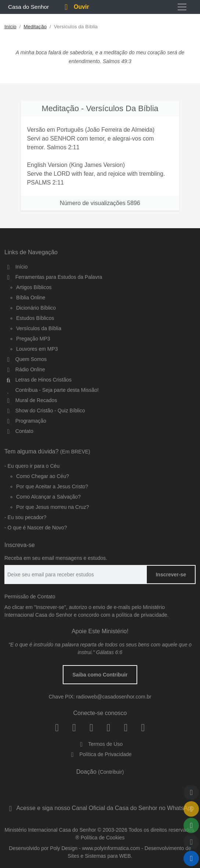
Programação (25, 421)
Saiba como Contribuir (100, 675)
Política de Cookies (103, 838)
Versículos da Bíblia (39, 328)
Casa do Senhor (27, 7)
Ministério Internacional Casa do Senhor (50, 830)
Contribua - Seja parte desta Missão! (52, 390)
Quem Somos (26, 359)
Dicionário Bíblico (36, 308)
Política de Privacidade (100, 754)
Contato (19, 431)
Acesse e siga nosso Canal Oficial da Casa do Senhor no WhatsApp (100, 808)
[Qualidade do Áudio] (191, 842)
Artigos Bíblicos (34, 287)
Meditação (35, 27)
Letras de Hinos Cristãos (38, 380)
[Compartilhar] (191, 825)
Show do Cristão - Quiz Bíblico (45, 411)
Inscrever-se (171, 575)
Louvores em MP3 (37, 349)
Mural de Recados (31, 400)
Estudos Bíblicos (35, 318)
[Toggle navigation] (182, 7)
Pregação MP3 (33, 339)
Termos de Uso (100, 744)
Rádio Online (25, 369)
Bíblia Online (31, 298)
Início (10, 27)
